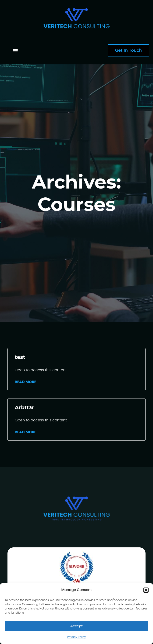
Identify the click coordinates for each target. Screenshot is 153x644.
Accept (76, 626)
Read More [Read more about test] (25, 382)
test (20, 357)
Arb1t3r (24, 407)
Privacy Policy (77, 637)
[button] (146, 590)
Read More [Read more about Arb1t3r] (25, 432)
